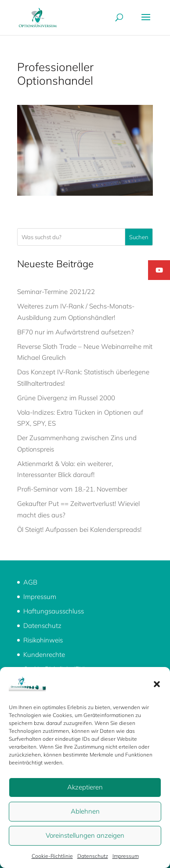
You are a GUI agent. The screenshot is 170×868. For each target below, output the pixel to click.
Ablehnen (85, 811)
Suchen (139, 237)
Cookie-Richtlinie (52, 856)
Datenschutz (93, 856)
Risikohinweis (43, 640)
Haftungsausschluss (54, 611)
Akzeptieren (85, 787)
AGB (30, 582)
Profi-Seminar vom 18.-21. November (72, 489)
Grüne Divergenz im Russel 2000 (66, 398)
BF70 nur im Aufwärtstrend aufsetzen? (76, 332)
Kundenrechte (44, 655)
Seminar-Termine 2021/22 (56, 292)
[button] (157, 684)
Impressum (126, 856)
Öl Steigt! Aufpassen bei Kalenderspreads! (79, 529)
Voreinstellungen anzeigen (85, 835)
